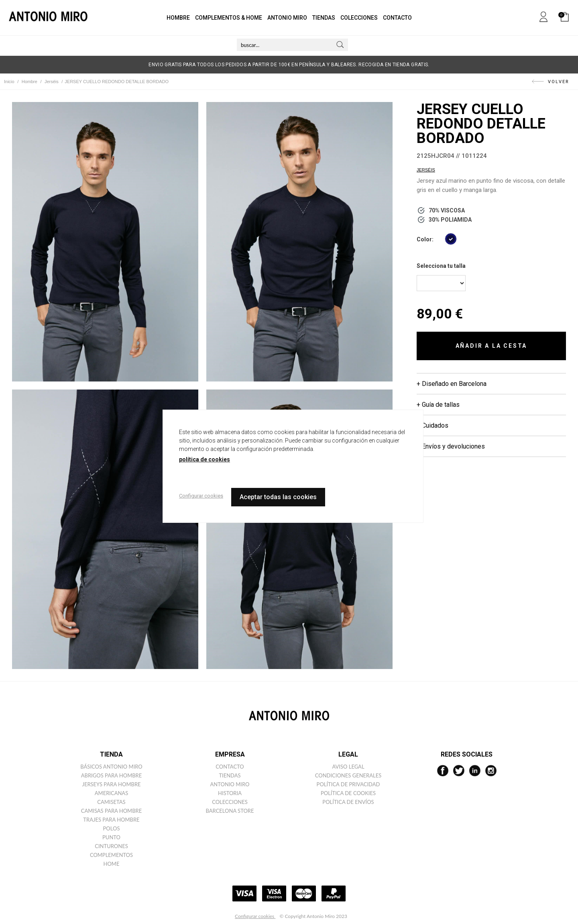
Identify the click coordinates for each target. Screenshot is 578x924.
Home (112, 864)
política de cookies (205, 459)
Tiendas (230, 775)
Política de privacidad (348, 784)
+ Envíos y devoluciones (451, 446)
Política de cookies (348, 793)
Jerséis (426, 170)
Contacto (230, 767)
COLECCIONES (359, 18)
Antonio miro (230, 784)
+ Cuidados (432, 425)
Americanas (111, 793)
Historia (230, 793)
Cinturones (111, 846)
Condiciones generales (348, 775)
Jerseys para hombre (111, 784)
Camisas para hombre (112, 811)
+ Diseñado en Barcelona (452, 384)
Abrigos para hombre (112, 775)
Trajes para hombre (111, 820)
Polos (112, 828)
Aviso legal (348, 767)
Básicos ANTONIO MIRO (111, 767)
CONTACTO (397, 18)
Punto (111, 837)
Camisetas (111, 802)
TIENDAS (324, 18)
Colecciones (230, 802)
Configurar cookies (255, 916)
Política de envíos (348, 802)
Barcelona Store (230, 811)
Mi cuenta (543, 15)
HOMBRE (178, 18)
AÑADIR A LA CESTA (492, 346)
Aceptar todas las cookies (278, 497)
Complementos (111, 855)
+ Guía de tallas (438, 405)
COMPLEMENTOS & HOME (229, 18)
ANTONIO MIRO (287, 18)
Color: (425, 239)
